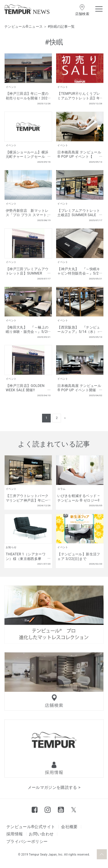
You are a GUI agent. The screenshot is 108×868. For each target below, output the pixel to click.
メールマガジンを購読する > (54, 787)
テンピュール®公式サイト (31, 827)
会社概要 (69, 827)
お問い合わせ (41, 834)
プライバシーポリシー (27, 841)
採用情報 (15, 834)
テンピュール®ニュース (23, 27)
